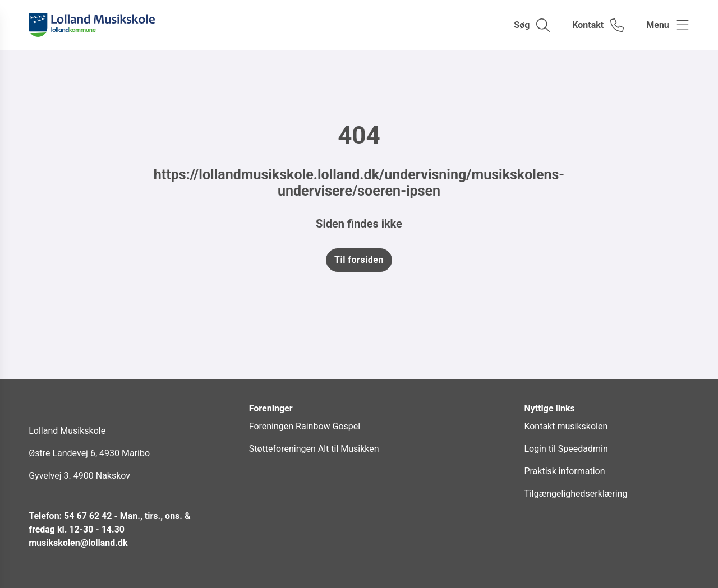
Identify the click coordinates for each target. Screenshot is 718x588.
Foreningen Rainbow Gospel (305, 426)
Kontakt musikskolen (566, 426)
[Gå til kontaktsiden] (598, 25)
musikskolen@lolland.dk (78, 543)
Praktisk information (564, 471)
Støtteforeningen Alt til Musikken (314, 449)
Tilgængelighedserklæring (576, 494)
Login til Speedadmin (566, 449)
